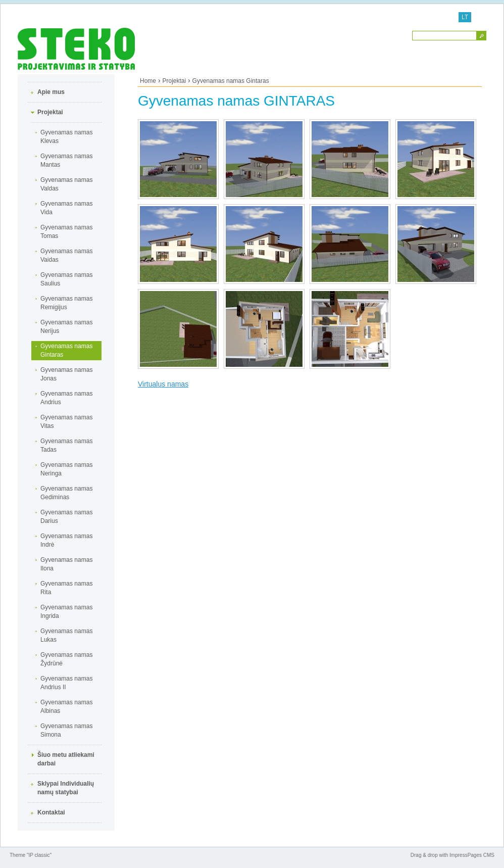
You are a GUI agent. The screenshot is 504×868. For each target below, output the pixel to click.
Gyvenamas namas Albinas (66, 707)
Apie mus (51, 92)
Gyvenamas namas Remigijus (66, 303)
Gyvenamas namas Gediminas (66, 493)
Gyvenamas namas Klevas (66, 137)
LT (465, 17)
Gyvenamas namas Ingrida (66, 612)
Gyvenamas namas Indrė (66, 540)
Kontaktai (51, 812)
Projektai (50, 112)
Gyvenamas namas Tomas (66, 232)
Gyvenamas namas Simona (66, 730)
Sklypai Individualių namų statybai (66, 788)
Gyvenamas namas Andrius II (66, 683)
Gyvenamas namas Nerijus (66, 327)
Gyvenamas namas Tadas (66, 445)
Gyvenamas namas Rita (66, 588)
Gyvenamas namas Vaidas (66, 255)
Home (148, 81)
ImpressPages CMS (472, 855)
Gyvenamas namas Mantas (66, 160)
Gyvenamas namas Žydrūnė (66, 659)
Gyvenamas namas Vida (66, 208)
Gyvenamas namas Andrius (66, 398)
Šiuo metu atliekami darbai (66, 759)
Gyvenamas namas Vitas (66, 422)
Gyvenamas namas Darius (66, 517)
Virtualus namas (163, 384)
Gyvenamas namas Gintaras (66, 350)
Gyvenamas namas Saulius (66, 279)
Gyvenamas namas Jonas (66, 374)
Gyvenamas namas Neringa (66, 469)
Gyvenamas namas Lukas (66, 635)
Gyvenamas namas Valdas (66, 184)
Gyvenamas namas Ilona (66, 564)
